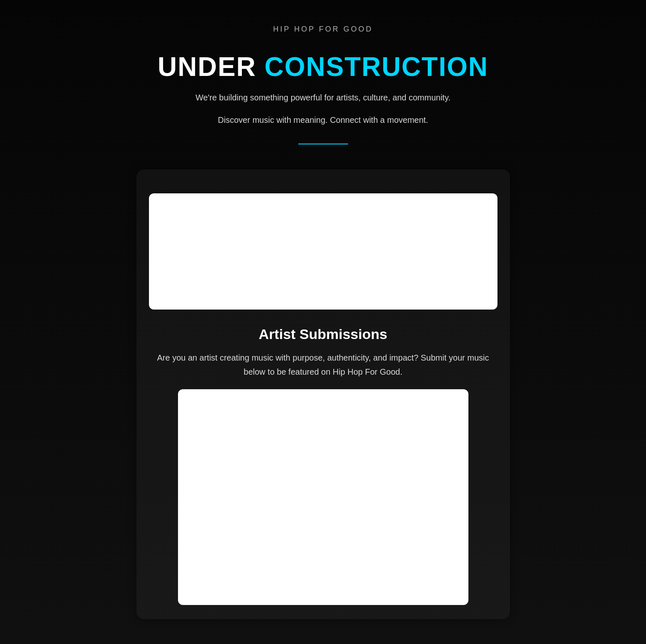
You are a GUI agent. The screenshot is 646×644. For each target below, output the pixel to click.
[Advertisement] (323, 251)
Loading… (323, 497)
